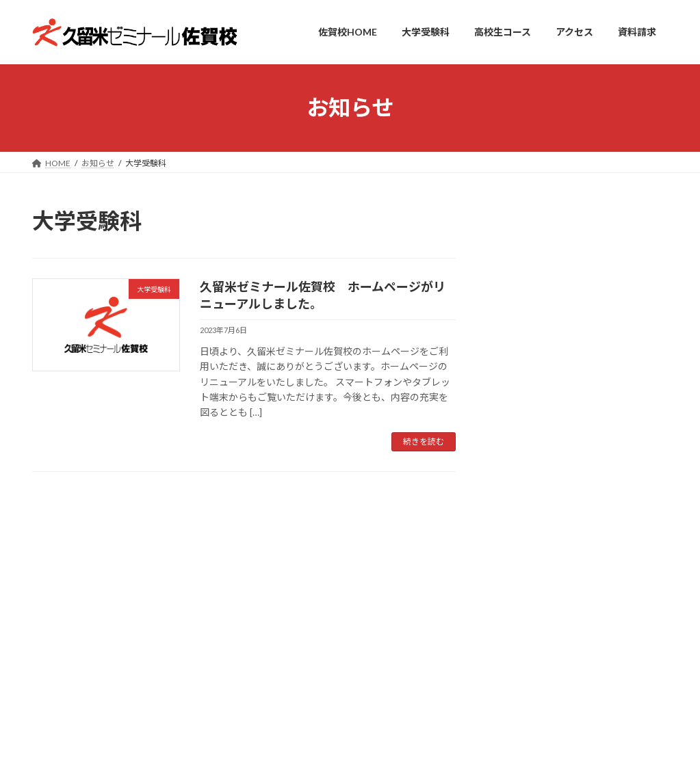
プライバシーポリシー (415, 523)
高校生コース (204, 523)
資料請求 (330, 523)
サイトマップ (507, 523)
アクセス (271, 523)
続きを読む (424, 441)
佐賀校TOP (65, 523)
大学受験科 (580, 248)
